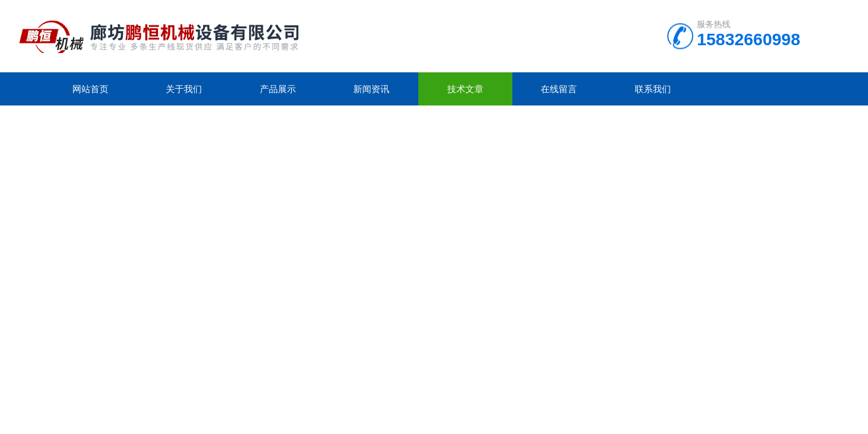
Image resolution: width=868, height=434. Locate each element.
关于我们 (184, 89)
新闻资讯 (371, 89)
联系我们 (653, 89)
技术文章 (465, 89)
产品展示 (278, 89)
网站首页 (90, 89)
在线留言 (559, 89)
